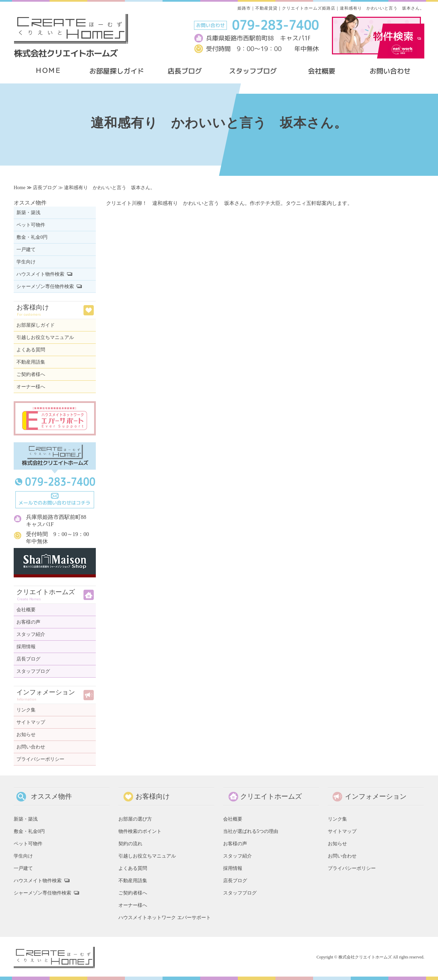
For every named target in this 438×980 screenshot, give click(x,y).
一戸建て (26, 250)
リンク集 (26, 710)
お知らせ (26, 735)
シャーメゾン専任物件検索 (45, 286)
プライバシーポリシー (40, 759)
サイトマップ (31, 722)
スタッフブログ (33, 671)
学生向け (26, 262)
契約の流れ (130, 844)
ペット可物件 (31, 225)
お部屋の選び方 (135, 819)
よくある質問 (31, 350)
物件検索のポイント (140, 831)
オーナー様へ (31, 387)
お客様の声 (28, 622)
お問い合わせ (31, 747)
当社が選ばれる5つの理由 (251, 831)
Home (20, 188)
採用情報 (26, 647)
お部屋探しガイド (36, 325)
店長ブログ (45, 188)
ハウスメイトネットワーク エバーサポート (165, 917)
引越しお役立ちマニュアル (45, 337)
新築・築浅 (28, 213)
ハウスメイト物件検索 (40, 274)
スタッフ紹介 (31, 634)
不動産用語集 (31, 362)
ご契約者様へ (31, 374)
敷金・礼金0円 (32, 237)
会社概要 (26, 610)
